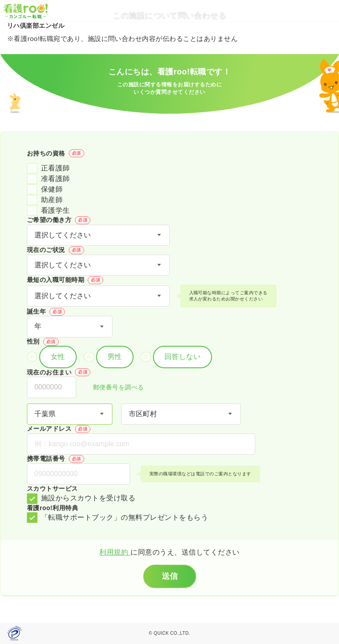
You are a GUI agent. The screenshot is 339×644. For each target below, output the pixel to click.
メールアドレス (59, 429)
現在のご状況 (56, 250)
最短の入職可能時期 (65, 280)
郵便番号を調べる (114, 388)
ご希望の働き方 (59, 220)
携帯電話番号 (56, 459)
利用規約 (115, 552)
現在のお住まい (59, 372)
